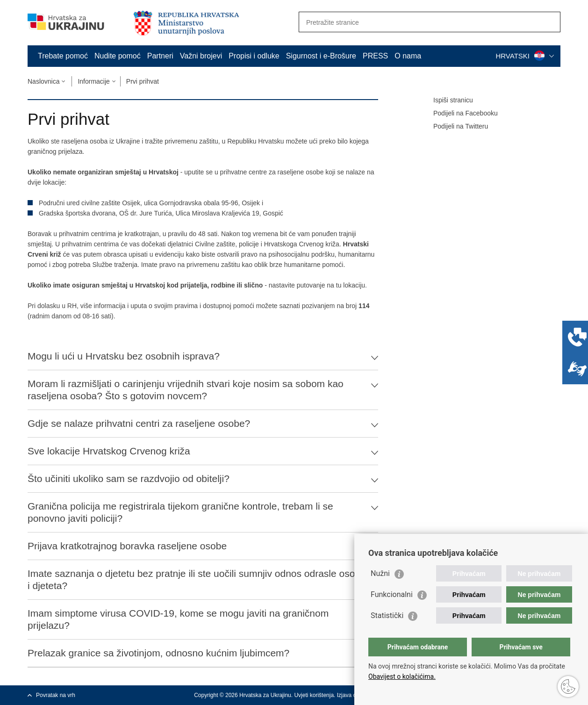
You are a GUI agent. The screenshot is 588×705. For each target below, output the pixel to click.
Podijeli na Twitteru (454, 127)
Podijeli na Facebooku (459, 114)
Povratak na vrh (56, 695)
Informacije (93, 81)
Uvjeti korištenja (314, 695)
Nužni (380, 573)
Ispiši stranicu (447, 101)
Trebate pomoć (63, 56)
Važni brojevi (201, 56)
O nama (408, 56)
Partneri (160, 56)
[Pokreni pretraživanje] (550, 22)
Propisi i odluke (254, 56)
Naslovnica (43, 81)
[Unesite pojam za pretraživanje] (419, 22)
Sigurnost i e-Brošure (321, 56)
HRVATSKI (525, 56)
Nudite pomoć (118, 56)
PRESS (375, 56)
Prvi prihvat (143, 81)
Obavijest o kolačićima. (402, 676)
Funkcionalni (392, 594)
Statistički (387, 615)
